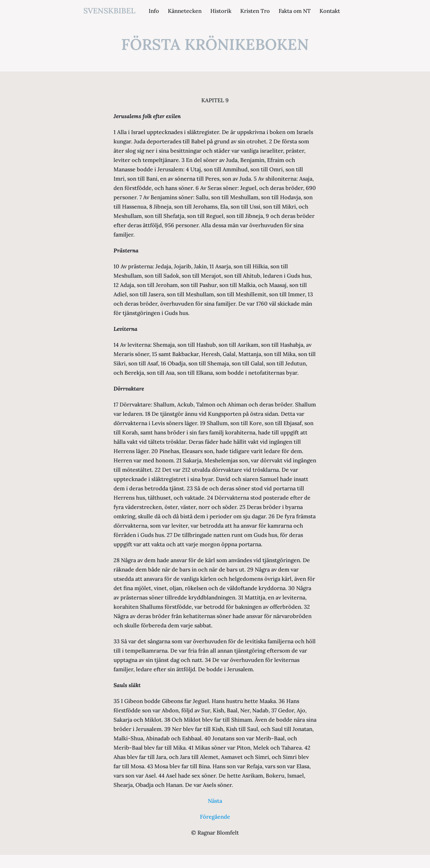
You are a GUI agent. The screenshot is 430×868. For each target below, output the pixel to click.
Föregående (215, 817)
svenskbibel (109, 11)
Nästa (215, 801)
